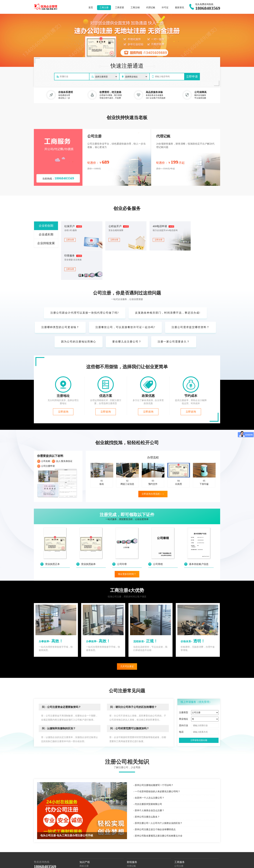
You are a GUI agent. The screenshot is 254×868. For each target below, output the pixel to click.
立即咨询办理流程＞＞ (153, 463)
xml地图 (105, 866)
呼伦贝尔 (118, 858)
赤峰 (87, 858)
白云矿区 (42, 861)
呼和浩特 (62, 858)
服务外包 (131, 839)
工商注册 (104, 8)
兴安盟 (153, 858)
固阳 (69, 861)
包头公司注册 (45, 840)
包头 (72, 858)
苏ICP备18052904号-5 (84, 866)
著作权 (83, 850)
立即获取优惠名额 (199, 709)
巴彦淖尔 (130, 858)
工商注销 (135, 8)
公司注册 (179, 835)
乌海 (80, 858)
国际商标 (84, 839)
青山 (207, 858)
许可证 (165, 8)
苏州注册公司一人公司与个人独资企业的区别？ (159, 792)
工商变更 (120, 8)
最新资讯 (179, 8)
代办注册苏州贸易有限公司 (148, 773)
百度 (36, 840)
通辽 (95, 858)
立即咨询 (63, 381)
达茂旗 (78, 861)
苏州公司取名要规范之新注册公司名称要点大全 (159, 805)
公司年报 (179, 850)
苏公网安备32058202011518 (101, 861)
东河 (189, 858)
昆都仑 (198, 858)
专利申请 (84, 846)
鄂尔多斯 (105, 858)
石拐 (215, 858)
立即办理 (70, 243)
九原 (52, 861)
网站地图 (113, 866)
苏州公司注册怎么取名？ (147, 786)
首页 (91, 8)
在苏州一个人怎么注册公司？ (150, 767)
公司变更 (179, 839)
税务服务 (131, 842)
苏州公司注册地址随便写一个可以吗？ (154, 754)
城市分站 (98, 866)
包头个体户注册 (68, 840)
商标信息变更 (86, 842)
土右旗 (61, 861)
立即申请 (192, 78)
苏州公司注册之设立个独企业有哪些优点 (155, 798)
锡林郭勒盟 (166, 858)
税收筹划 (131, 850)
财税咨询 (131, 846)
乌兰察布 (142, 858)
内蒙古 (51, 858)
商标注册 (84, 835)
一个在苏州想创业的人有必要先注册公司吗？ (157, 761)
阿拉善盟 (179, 858)
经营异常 (179, 846)
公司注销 (179, 842)
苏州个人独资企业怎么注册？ (150, 779)
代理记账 (151, 8)
